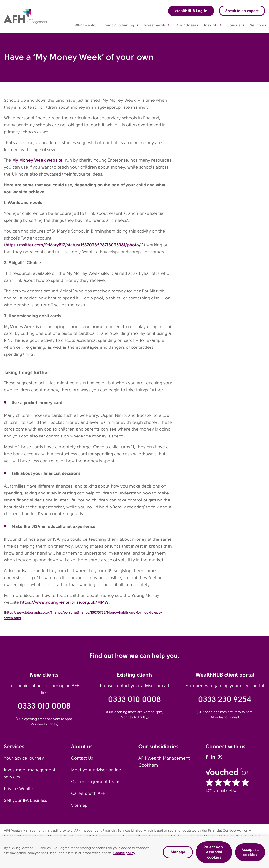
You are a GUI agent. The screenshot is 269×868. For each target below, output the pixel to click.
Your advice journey (24, 758)
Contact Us (82, 758)
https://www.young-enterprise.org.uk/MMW (64, 602)
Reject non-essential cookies (214, 854)
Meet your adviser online (96, 770)
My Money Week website (37, 160)
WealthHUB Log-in (191, 11)
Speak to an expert (242, 11)
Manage (178, 854)
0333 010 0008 (44, 706)
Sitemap (79, 805)
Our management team (95, 782)
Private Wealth (19, 789)
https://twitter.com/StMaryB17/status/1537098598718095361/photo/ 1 (75, 245)
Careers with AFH (88, 793)
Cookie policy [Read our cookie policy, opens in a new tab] (124, 855)
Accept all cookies (250, 854)
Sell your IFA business (25, 800)
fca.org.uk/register (19, 836)
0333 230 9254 (225, 699)
